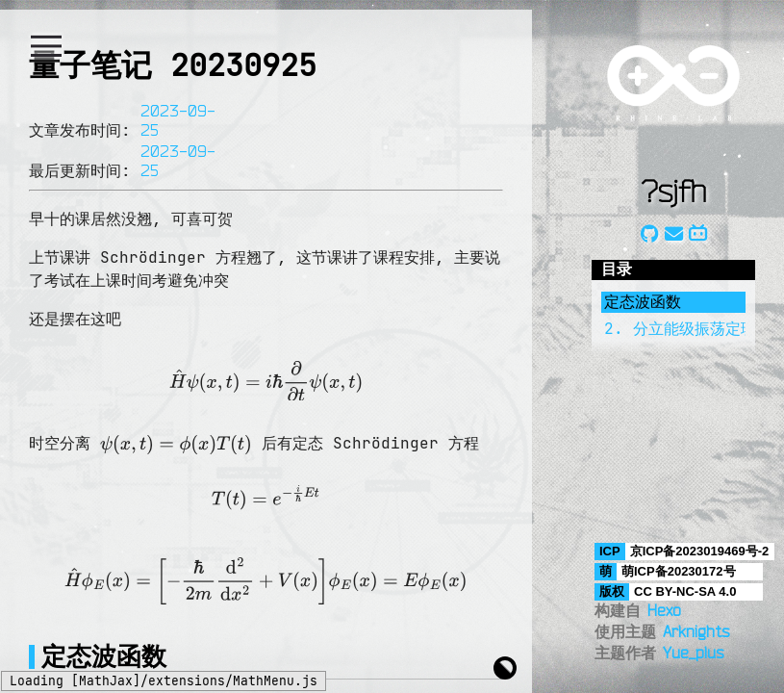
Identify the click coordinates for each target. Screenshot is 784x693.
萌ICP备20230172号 (679, 571)
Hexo (664, 610)
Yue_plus (693, 653)
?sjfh (674, 191)
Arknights (696, 631)
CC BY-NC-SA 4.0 (685, 591)
